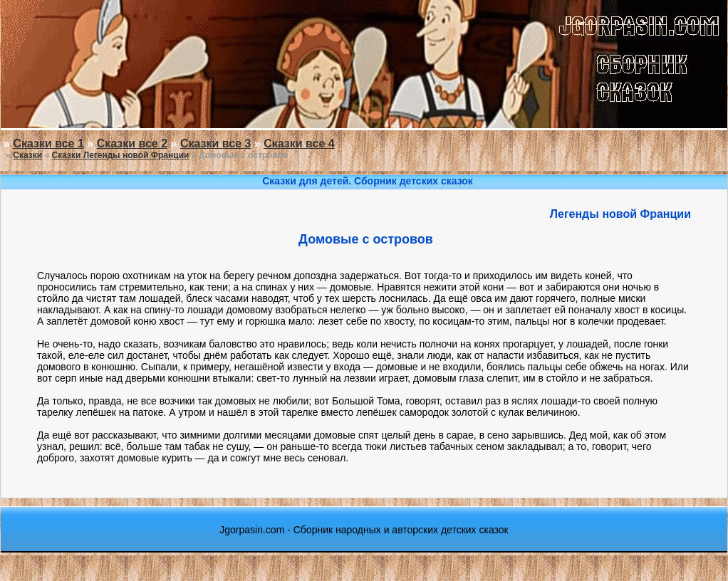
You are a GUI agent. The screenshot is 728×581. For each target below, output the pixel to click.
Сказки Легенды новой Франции (121, 155)
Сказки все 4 (299, 143)
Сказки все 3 (215, 143)
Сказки (27, 155)
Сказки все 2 (132, 143)
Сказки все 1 (48, 143)
